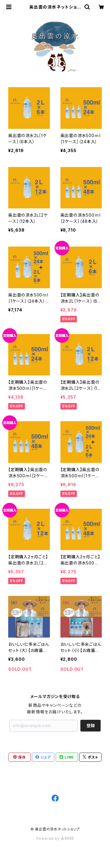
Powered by (55, 838)
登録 (91, 725)
